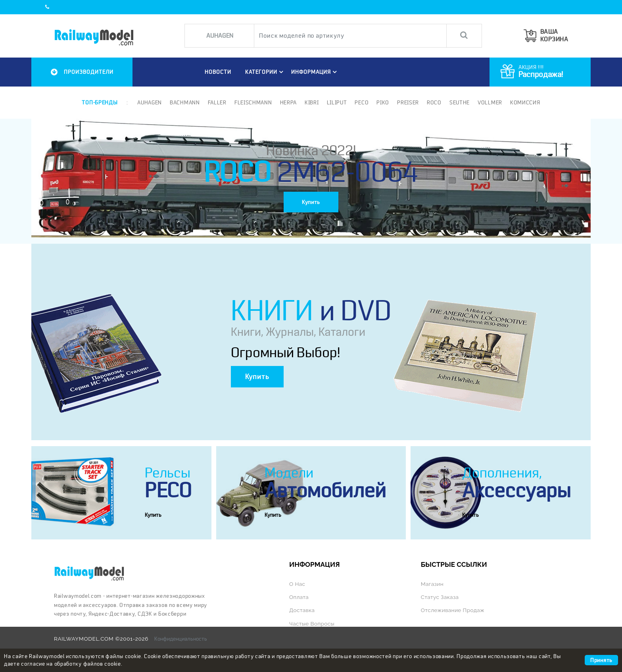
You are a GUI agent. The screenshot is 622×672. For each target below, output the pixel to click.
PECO (362, 102)
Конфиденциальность (181, 639)
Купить (311, 202)
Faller (217, 102)
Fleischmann (253, 102)
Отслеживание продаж (453, 610)
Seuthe (460, 102)
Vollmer (490, 102)
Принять (601, 660)
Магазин (432, 584)
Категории (265, 72)
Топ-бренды (100, 102)
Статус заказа (440, 597)
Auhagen (150, 102)
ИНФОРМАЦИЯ (315, 72)
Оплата (299, 597)
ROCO (434, 102)
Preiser (408, 102)
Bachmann (185, 102)
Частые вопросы (312, 624)
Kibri (312, 102)
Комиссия (525, 102)
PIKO (383, 102)
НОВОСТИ (218, 72)
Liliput (337, 102)
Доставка (302, 610)
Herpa (289, 102)
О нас (297, 584)
